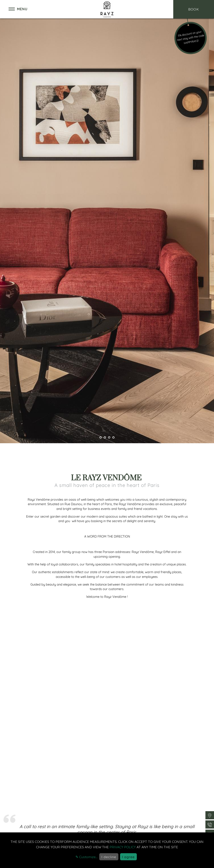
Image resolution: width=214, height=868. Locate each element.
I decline (109, 857)
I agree (128, 857)
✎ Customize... (87, 857)
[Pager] (101, 437)
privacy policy (123, 847)
